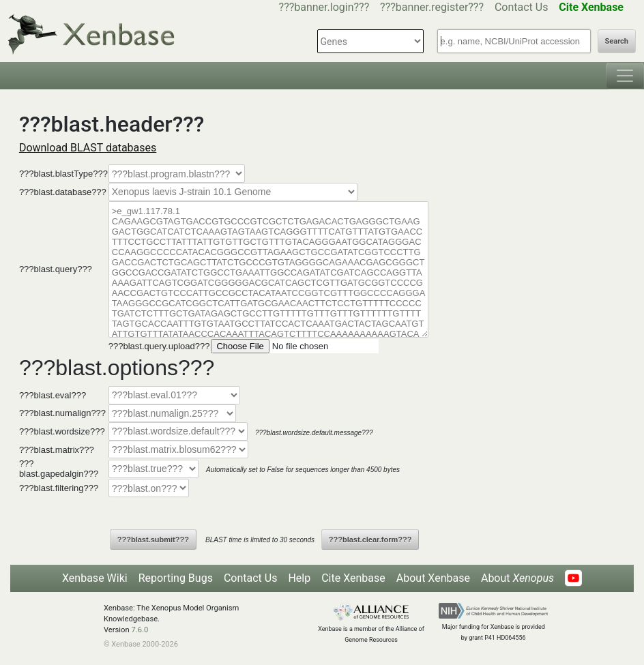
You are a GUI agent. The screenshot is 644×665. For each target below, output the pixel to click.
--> (233, 192)
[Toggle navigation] (625, 76)
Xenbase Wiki (95, 578)
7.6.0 (140, 630)
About (517, 578)
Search (617, 41)
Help (299, 578)
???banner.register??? (432, 7)
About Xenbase (433, 578)
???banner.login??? (324, 7)
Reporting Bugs (176, 578)
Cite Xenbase (353, 578)
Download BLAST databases (88, 148)
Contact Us (522, 7)
